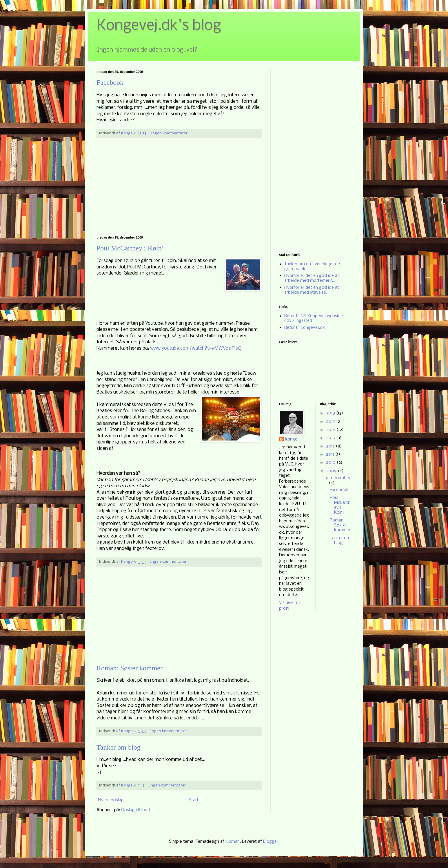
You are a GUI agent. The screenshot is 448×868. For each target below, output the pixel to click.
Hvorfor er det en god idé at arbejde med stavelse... (312, 290)
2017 (331, 422)
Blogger (271, 842)
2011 (331, 454)
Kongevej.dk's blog (159, 26)
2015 (331, 438)
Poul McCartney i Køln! (130, 248)
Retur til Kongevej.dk (305, 328)
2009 (332, 471)
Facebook (110, 82)
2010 (331, 463)
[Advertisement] (179, 187)
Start (194, 800)
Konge (291, 439)
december (341, 478)
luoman (233, 842)
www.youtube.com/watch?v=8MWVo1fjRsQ (196, 348)
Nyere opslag (111, 800)
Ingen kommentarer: (170, 133)
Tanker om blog (119, 747)
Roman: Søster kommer (130, 668)
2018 (331, 413)
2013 (331, 446)
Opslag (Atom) (136, 810)
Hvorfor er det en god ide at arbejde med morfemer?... (312, 278)
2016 (331, 430)
